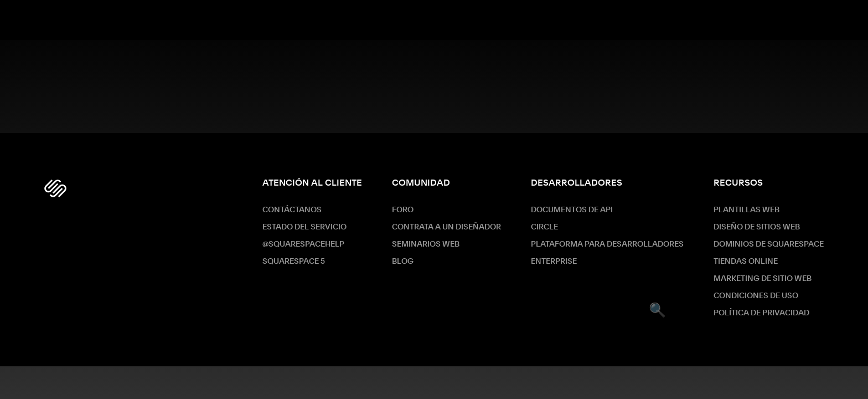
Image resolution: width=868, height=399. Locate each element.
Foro (403, 210)
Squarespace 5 (294, 262)
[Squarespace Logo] (55, 188)
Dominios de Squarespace (769, 244)
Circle (544, 227)
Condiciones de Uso (756, 296)
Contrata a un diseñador (446, 227)
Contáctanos (292, 210)
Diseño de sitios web (757, 227)
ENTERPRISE (554, 262)
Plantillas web (746, 210)
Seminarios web (426, 244)
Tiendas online (746, 262)
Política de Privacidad (761, 313)
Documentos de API (572, 210)
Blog (403, 262)
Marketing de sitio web (763, 279)
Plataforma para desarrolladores (607, 244)
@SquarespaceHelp (303, 244)
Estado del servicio (304, 227)
